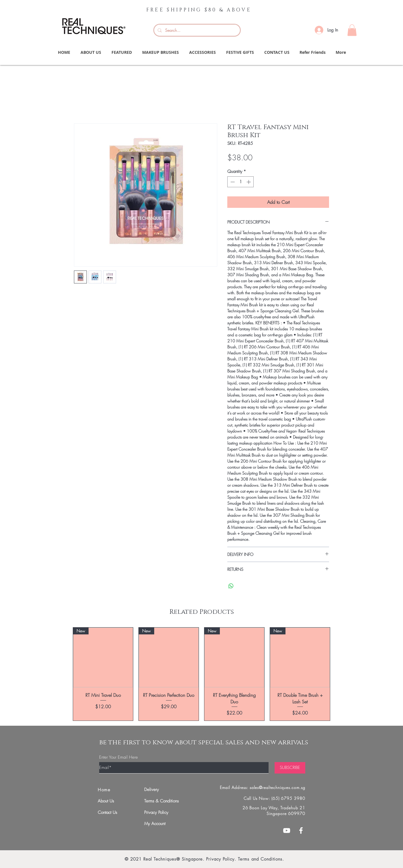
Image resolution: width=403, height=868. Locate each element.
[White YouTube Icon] (287, 830)
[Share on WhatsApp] (231, 586)
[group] (201, 674)
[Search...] (196, 30)
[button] (352, 30)
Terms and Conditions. (261, 859)
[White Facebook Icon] (301, 830)
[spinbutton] (241, 182)
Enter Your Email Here (119, 757)
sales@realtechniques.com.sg (277, 787)
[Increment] (249, 182)
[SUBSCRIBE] (290, 768)
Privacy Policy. (221, 859)
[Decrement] (232, 182)
